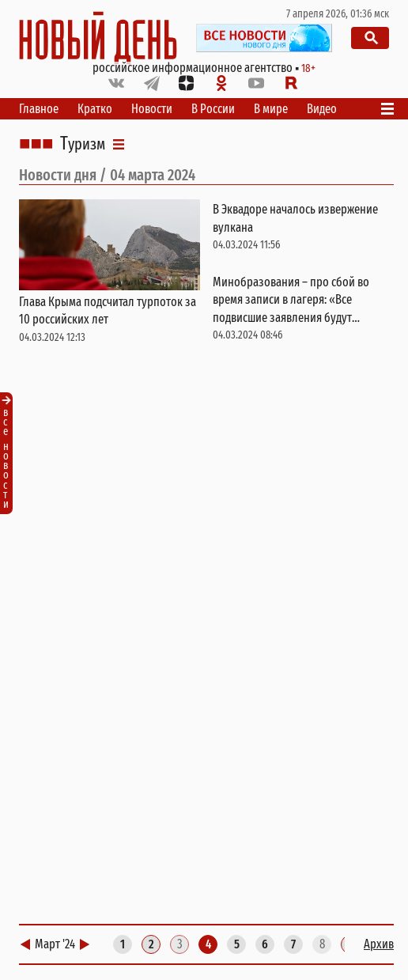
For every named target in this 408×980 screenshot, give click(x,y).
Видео (322, 109)
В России (213, 109)
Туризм (83, 144)
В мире (271, 109)
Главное (39, 109)
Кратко (95, 109)
